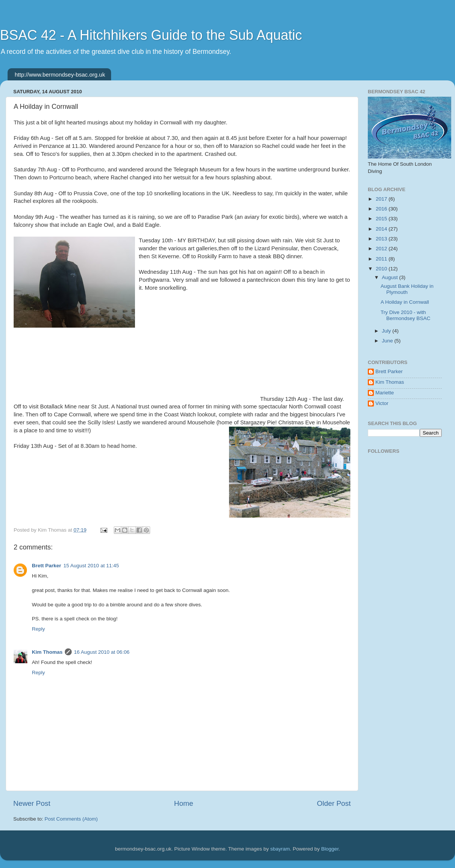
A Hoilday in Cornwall (405, 302)
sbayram (280, 849)
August (391, 277)
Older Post (334, 803)
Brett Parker (46, 566)
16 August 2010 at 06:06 (102, 652)
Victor (382, 403)
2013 (382, 239)
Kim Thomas (47, 652)
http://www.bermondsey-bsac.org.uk (60, 75)
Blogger (330, 849)
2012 (382, 249)
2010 (382, 269)
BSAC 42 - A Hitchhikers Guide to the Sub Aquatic (151, 35)
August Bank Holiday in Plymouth (407, 289)
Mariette (385, 393)
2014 (382, 229)
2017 (382, 199)
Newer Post (32, 803)
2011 (382, 259)
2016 (382, 209)
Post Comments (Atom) (71, 819)
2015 (382, 219)
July (387, 331)
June (388, 341)
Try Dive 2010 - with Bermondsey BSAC (406, 315)
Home (184, 803)
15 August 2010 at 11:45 (91, 566)
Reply (38, 629)
